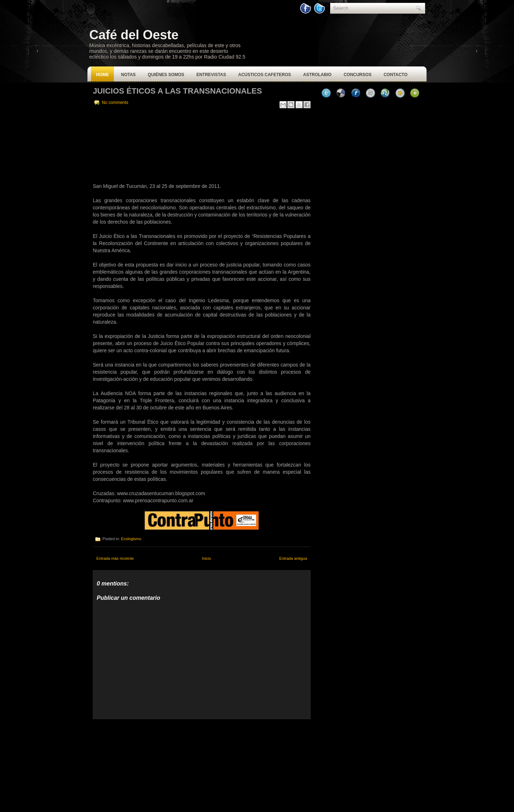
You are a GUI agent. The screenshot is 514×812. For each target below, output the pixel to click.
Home (102, 75)
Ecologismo (131, 539)
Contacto (396, 75)
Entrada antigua (293, 558)
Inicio (207, 558)
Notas (128, 75)
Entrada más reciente (115, 558)
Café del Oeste (134, 35)
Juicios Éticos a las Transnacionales (177, 91)
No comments (115, 103)
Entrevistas (211, 75)
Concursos (358, 75)
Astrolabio (317, 75)
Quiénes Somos (166, 75)
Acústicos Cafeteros (264, 75)
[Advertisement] (146, 764)
